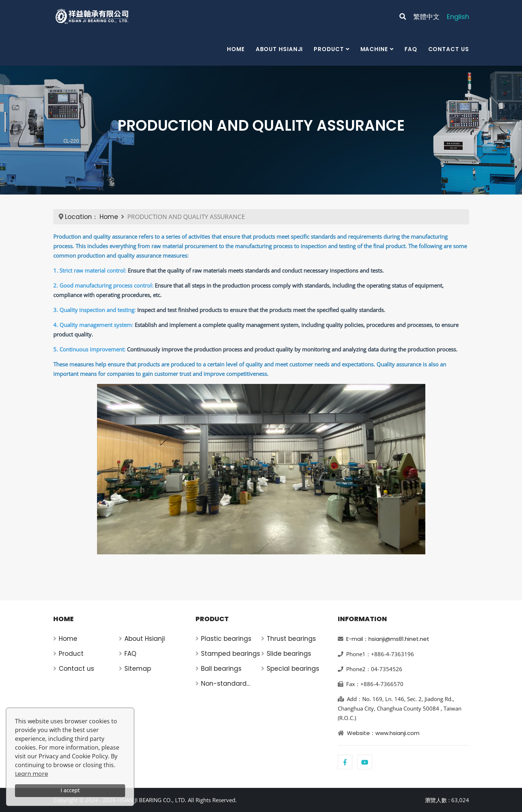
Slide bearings (289, 654)
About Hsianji (279, 49)
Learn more (32, 774)
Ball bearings (221, 669)
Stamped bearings (231, 654)
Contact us (449, 49)
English (458, 17)
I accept (70, 790)
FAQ (411, 49)
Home (236, 49)
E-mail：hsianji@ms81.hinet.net (388, 639)
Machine (374, 49)
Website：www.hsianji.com (383, 733)
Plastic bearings (226, 639)
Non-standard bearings (224, 684)
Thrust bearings (291, 639)
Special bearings (293, 669)
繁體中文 (426, 17)
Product (329, 49)
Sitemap (138, 669)
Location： (82, 217)
